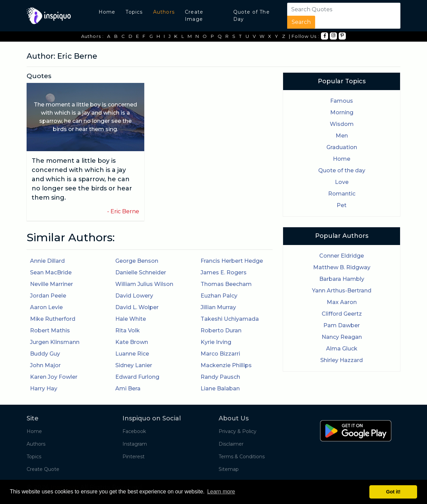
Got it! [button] (393, 492)
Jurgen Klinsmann (55, 342)
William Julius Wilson (144, 284)
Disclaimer (231, 444)
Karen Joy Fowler (54, 377)
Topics (134, 12)
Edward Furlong (137, 377)
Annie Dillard (47, 261)
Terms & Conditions (242, 457)
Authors (164, 12)
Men (342, 136)
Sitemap (229, 469)
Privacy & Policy (238, 431)
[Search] (329, 9)
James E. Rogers (224, 272)
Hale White (131, 319)
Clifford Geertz (342, 314)
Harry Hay (44, 388)
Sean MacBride (51, 272)
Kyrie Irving (216, 342)
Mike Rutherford (53, 319)
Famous (342, 101)
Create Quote (43, 469)
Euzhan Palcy (219, 296)
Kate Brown (132, 342)
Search (301, 22)
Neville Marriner (51, 284)
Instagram (135, 444)
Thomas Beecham (226, 284)
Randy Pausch (220, 377)
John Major (45, 365)
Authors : (93, 36)
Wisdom (342, 124)
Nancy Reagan (342, 337)
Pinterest (134, 457)
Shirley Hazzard (342, 360)
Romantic (342, 194)
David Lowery (134, 296)
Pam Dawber (342, 325)
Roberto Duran (221, 330)
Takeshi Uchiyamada (230, 319)
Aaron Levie (46, 307)
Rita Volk (128, 330)
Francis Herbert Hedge (232, 261)
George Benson (137, 261)
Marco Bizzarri (220, 354)
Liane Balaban (220, 388)
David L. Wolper (137, 307)
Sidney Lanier (134, 365)
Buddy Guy (45, 354)
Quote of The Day (252, 16)
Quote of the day (342, 170)
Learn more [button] (221, 492)
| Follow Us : (304, 36)
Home (107, 12)
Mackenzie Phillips (226, 365)
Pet (342, 205)
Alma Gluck (342, 349)
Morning (342, 112)
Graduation (342, 147)
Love (342, 182)
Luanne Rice (132, 354)
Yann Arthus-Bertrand (342, 291)
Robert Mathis (50, 330)
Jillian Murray (218, 307)
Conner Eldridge (342, 256)
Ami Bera (128, 388)
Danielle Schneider (141, 272)
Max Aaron (342, 302)
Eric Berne (125, 211)
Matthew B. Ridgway (342, 267)
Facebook (134, 431)
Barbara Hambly (342, 279)
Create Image (194, 16)
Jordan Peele (48, 296)
